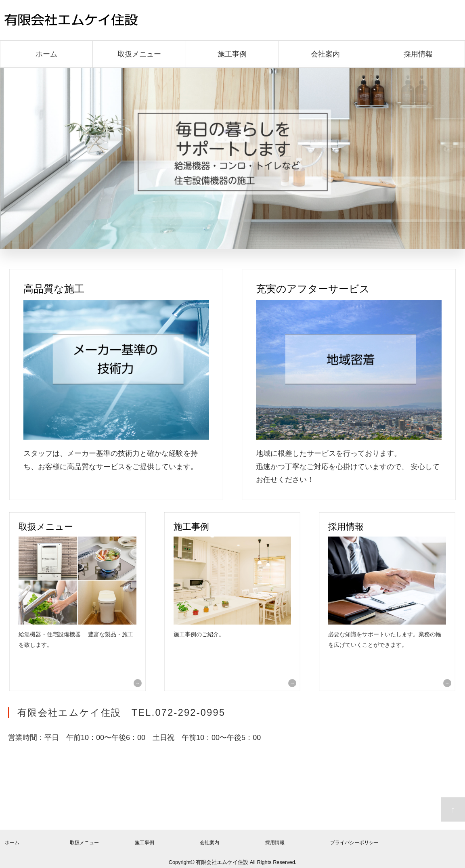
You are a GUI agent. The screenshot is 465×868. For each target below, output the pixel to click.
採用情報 (418, 54)
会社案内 (325, 54)
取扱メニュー (139, 54)
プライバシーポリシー (354, 843)
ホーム (46, 54)
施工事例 (232, 54)
